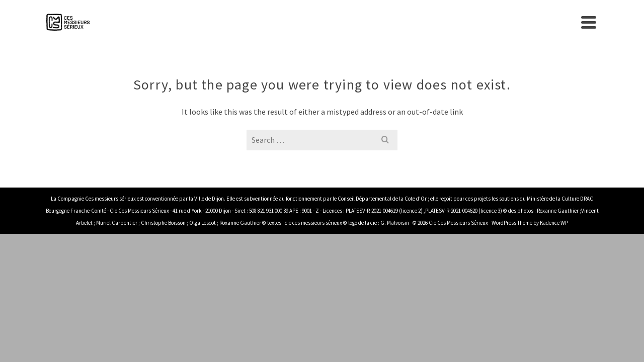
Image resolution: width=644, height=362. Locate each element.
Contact (557, 25)
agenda (434, 25)
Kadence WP (554, 229)
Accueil (269, 25)
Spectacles (378, 25)
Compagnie (316, 25)
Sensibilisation (490, 25)
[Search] (591, 25)
